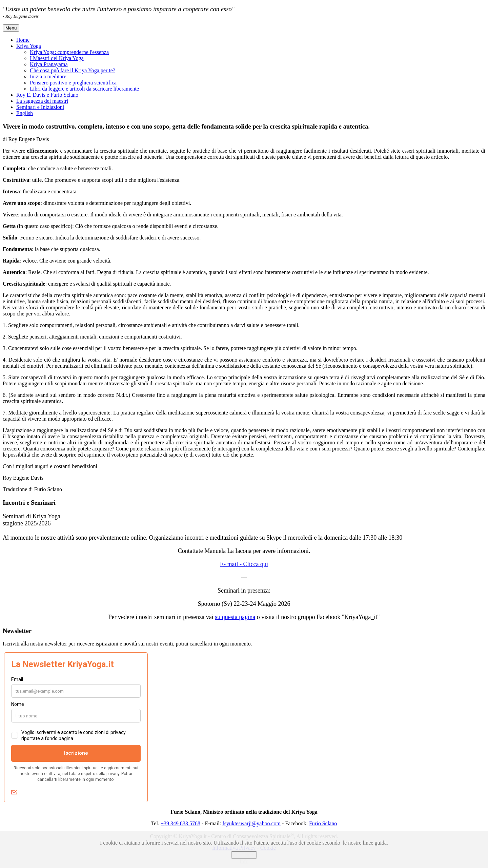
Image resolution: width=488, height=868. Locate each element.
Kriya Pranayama (49, 64)
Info (244, 861)
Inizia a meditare (48, 76)
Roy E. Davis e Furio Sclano (47, 95)
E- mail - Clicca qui (244, 564)
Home (23, 40)
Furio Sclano (323, 823)
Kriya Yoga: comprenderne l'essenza (69, 52)
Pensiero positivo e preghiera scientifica (73, 83)
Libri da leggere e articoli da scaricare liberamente (84, 89)
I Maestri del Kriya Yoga (57, 58)
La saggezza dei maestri (42, 101)
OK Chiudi (244, 855)
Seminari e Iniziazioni (40, 107)
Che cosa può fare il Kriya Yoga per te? (73, 70)
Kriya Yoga (29, 46)
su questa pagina (235, 617)
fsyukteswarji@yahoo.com (251, 823)
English (25, 113)
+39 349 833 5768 (180, 823)
